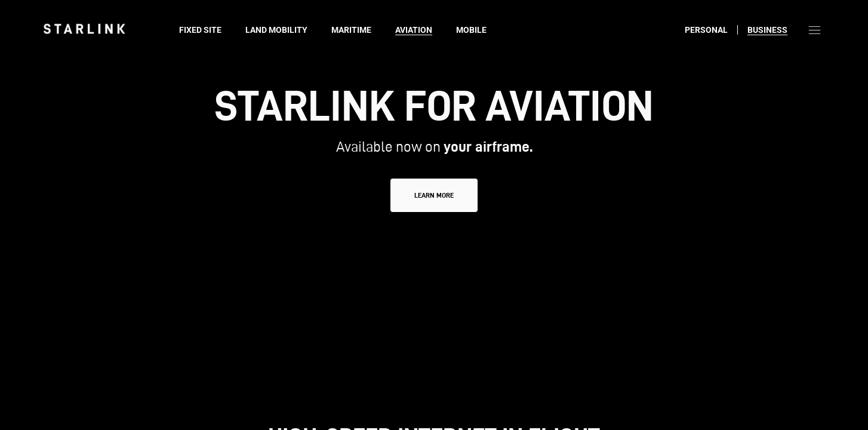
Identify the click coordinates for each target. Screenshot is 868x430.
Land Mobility (276, 30)
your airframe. (488, 147)
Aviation (414, 30)
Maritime (351, 30)
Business (767, 30)
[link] (84, 29)
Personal (706, 30)
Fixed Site (200, 30)
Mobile (471, 30)
